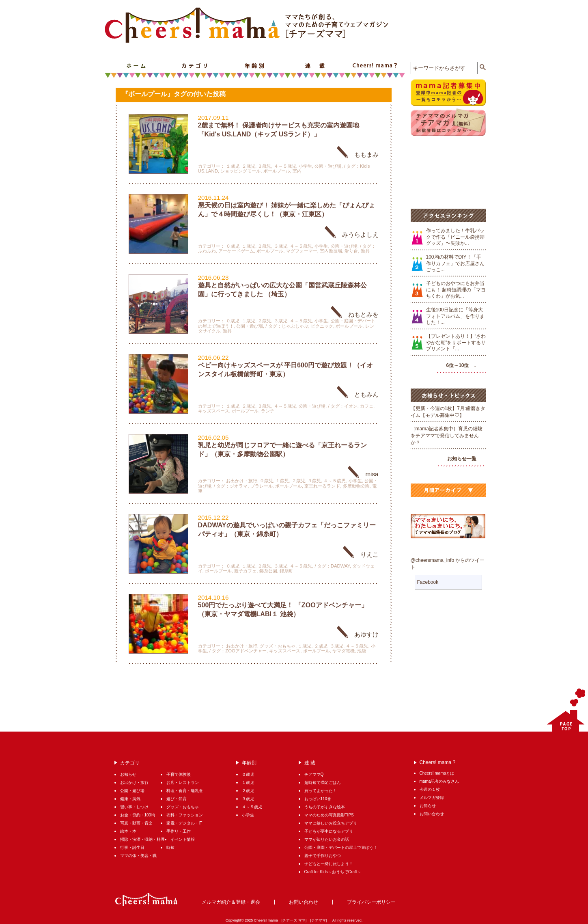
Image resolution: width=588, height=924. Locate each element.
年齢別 (255, 66)
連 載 (315, 66)
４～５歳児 (285, 166)
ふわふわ (207, 251)
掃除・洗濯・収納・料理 (142, 839)
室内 (297, 171)
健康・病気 (130, 799)
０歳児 (233, 246)
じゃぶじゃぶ (295, 326)
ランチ (268, 411)
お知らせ (128, 774)
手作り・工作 (179, 831)
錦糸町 (286, 571)
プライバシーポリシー (371, 902)
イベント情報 (183, 839)
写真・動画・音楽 (136, 823)
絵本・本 (128, 831)
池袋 (362, 651)
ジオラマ (239, 486)
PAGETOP (564, 710)
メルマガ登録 (432, 798)
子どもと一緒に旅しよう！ (329, 864)
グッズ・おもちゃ (278, 646)
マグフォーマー (302, 251)
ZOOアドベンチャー (246, 651)
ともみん (366, 394)
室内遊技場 (331, 251)
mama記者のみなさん (439, 781)
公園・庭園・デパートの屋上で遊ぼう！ (341, 847)
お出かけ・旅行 (242, 481)
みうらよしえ (360, 234)
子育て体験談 (179, 774)
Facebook (428, 582)
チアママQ (314, 774)
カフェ (367, 406)
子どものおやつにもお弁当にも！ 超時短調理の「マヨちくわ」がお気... (456, 290)
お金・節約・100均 (138, 815)
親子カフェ (245, 571)
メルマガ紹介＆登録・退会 (231, 902)
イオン (351, 406)
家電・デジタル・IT (184, 823)
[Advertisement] (447, 171)
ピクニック (322, 326)
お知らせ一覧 (462, 459)
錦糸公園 (268, 571)
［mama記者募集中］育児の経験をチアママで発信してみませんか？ (447, 436)
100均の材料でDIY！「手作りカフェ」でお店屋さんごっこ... (455, 263)
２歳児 (249, 166)
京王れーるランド (322, 486)
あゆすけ (366, 634)
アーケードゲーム (236, 251)
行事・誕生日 (132, 847)
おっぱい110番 (318, 799)
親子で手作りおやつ (323, 856)
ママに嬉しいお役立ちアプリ (331, 823)
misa (372, 474)
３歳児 (264, 166)
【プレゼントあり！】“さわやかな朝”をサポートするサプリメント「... (456, 342)
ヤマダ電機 (344, 651)
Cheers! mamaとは (437, 773)
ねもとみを (363, 314)
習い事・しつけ (134, 807)
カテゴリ (195, 66)
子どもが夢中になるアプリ (329, 831)
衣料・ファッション (185, 815)
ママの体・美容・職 (138, 856)
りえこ (369, 554)
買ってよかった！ (321, 791)
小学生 (305, 166)
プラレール (262, 486)
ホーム (135, 66)
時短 (170, 847)
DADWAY (340, 566)
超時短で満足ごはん (323, 783)
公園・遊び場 (328, 166)
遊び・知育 (177, 799)
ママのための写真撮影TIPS (329, 815)
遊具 (365, 251)
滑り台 (351, 251)
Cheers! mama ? (375, 66)
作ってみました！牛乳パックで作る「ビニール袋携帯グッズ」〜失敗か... (455, 237)
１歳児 (233, 166)
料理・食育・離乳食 (187, 791)
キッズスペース (214, 411)
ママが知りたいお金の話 (327, 839)
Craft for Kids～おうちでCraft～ (333, 872)
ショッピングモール (240, 171)
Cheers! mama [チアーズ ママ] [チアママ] (292, 920)
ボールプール (277, 171)
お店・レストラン (183, 783)
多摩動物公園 (356, 486)
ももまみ (366, 154)
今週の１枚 (430, 789)
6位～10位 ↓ (461, 365)
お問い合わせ (432, 814)
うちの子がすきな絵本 (325, 807)
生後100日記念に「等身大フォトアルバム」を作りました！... (455, 316)
